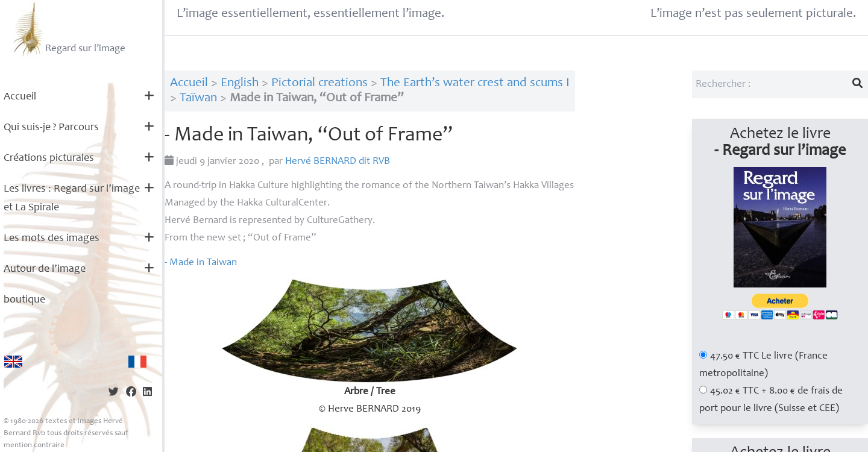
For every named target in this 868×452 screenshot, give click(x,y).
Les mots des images (52, 239)
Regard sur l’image (68, 29)
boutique (24, 300)
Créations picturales (49, 159)
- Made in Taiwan (201, 263)
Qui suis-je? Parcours (51, 128)
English (240, 83)
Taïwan (198, 99)
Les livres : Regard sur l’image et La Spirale (72, 199)
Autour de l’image (45, 269)
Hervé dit (338, 162)
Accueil (20, 97)
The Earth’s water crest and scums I (475, 83)
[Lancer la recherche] (858, 84)
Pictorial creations (319, 83)
